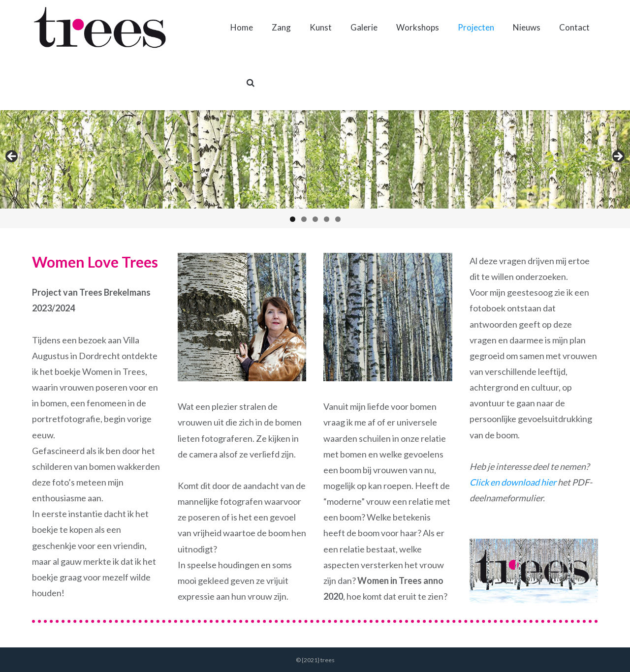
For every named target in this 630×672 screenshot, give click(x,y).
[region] (315, 169)
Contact (574, 27)
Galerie (364, 27)
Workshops (418, 27)
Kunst (321, 27)
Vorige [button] (12, 157)
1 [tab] (293, 219)
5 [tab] (338, 219)
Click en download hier (513, 482)
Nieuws (527, 27)
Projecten (476, 27)
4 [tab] (327, 219)
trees (328, 660)
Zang (281, 27)
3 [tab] (315, 219)
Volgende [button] (618, 157)
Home (242, 27)
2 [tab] (304, 219)
